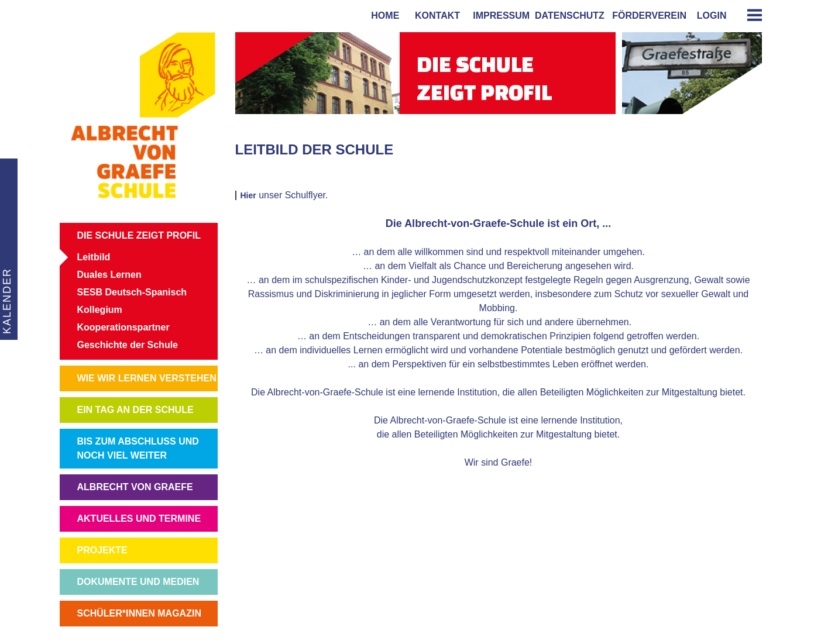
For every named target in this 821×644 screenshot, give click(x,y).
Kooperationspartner (123, 327)
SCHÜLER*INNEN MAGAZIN (139, 613)
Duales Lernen (109, 275)
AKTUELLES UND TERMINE (139, 519)
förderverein (647, 16)
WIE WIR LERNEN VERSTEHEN (147, 378)
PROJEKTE (102, 550)
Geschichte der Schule (128, 345)
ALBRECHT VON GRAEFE (135, 487)
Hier (248, 195)
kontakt (435, 16)
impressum (499, 16)
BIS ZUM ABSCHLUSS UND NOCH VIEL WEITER (138, 448)
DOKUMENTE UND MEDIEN (138, 582)
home (382, 16)
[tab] (750, 15)
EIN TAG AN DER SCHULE (135, 410)
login (712, 16)
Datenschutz (570, 16)
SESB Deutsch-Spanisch (132, 292)
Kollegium (100, 310)
